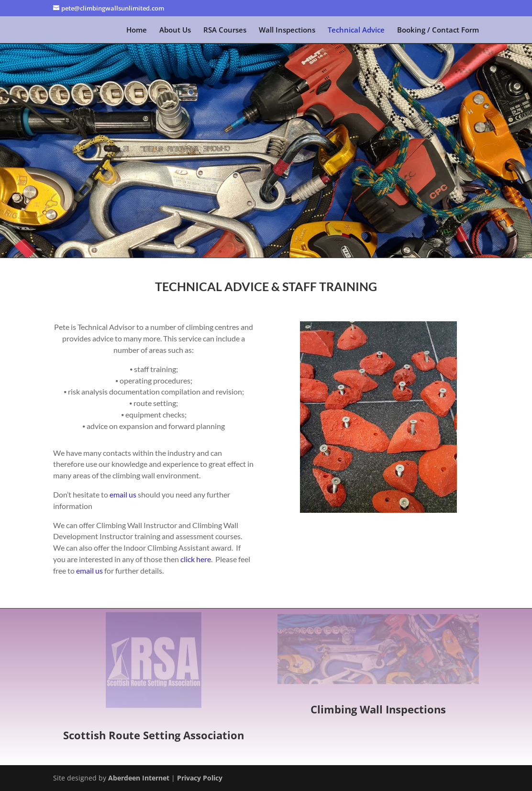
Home (137, 30)
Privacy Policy (200, 778)
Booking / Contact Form (438, 30)
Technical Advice (356, 30)
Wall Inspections (287, 30)
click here (196, 559)
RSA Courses (225, 30)
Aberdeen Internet (139, 778)
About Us (175, 30)
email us (123, 494)
